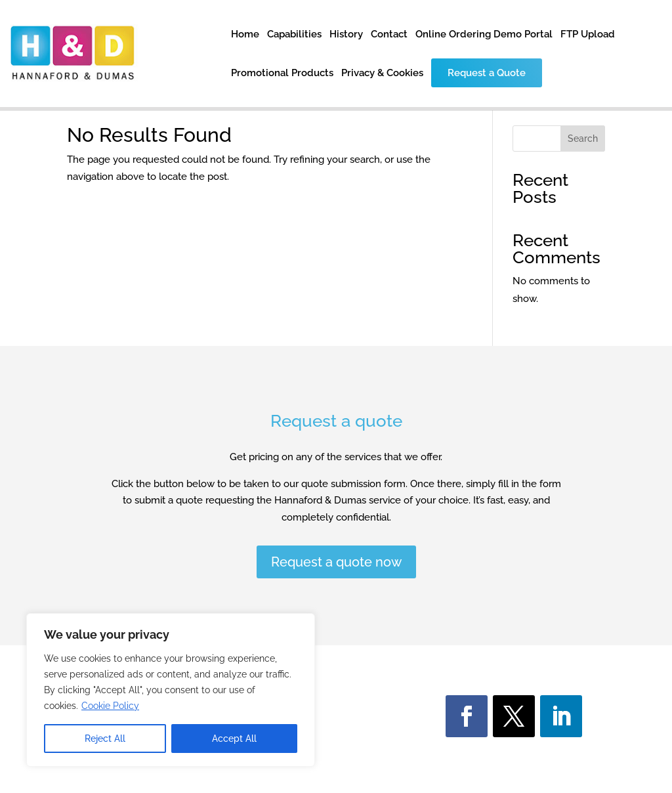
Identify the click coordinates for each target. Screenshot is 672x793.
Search (583, 139)
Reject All (105, 739)
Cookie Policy (110, 706)
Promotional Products (282, 74)
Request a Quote (487, 73)
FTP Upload (588, 35)
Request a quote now (336, 562)
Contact (389, 35)
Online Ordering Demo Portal (484, 35)
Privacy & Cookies (382, 74)
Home (245, 35)
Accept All (234, 739)
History (346, 35)
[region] (171, 690)
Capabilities (294, 35)
